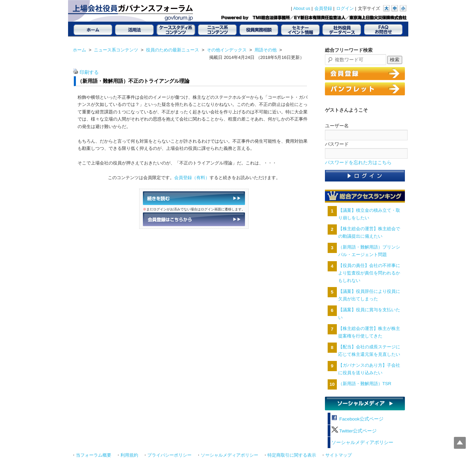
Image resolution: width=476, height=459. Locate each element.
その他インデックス (227, 50)
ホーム (79, 50)
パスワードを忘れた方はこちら (358, 163)
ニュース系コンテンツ (116, 50)
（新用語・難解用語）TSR (365, 384)
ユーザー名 (337, 126)
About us (302, 9)
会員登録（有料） (192, 178)
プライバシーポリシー (169, 455)
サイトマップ (339, 455)
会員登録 (323, 9)
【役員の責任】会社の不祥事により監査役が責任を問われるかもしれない (369, 273)
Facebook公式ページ (357, 419)
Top (460, 443)
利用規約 (129, 455)
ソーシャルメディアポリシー (362, 442)
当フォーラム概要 (94, 455)
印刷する (89, 72)
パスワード (337, 144)
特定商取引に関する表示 (292, 455)
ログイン (345, 9)
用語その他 (266, 50)
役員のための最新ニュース (173, 50)
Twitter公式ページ (354, 431)
